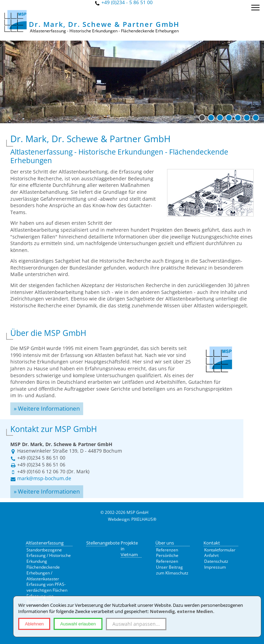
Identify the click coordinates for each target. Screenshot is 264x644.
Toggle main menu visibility (256, 5)
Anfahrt (211, 555)
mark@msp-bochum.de (44, 478)
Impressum (215, 567)
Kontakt (212, 543)
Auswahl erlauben (78, 624)
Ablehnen (34, 624)
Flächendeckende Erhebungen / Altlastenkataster (43, 573)
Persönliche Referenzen (167, 558)
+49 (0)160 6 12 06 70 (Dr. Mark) (53, 471)
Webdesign (119, 519)
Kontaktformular (220, 550)
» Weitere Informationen (47, 408)
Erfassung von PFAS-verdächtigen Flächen (47, 587)
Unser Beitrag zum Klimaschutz (172, 570)
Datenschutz (216, 561)
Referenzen (167, 550)
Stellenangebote (103, 543)
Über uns (165, 543)
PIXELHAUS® (144, 519)
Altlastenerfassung (45, 543)
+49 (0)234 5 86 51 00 (41, 458)
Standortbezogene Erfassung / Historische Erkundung (49, 556)
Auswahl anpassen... (136, 624)
